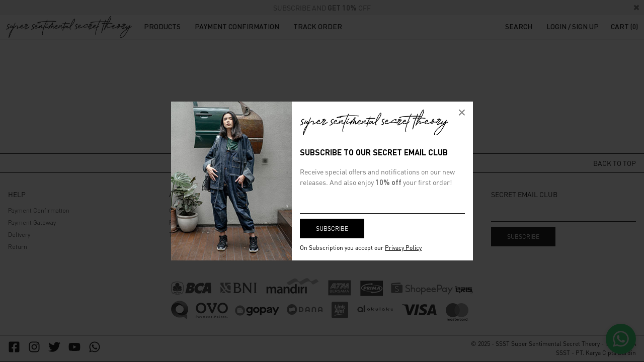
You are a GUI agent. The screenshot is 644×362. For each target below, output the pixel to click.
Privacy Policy (403, 248)
